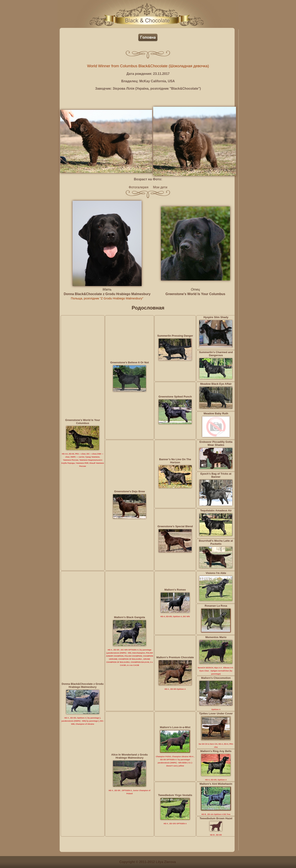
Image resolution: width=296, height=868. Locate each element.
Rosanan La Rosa (216, 606)
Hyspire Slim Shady (216, 317)
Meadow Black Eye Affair (216, 384)
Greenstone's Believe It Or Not (129, 362)
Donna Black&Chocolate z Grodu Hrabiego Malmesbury (107, 294)
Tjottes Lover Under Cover (216, 713)
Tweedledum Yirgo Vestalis (175, 795)
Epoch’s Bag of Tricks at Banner (216, 475)
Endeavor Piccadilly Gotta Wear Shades (216, 443)
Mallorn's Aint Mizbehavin (216, 784)
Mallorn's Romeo (175, 590)
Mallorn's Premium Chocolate (175, 657)
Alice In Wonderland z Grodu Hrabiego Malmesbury (129, 756)
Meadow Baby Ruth (216, 413)
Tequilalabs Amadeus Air (216, 510)
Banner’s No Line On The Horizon (175, 461)
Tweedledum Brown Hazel (216, 818)
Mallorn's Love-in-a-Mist (175, 727)
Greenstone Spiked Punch (175, 397)
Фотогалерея (139, 187)
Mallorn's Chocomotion (216, 678)
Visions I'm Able (216, 573)
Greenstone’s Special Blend (175, 526)
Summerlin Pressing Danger (175, 336)
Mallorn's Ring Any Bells (216, 751)
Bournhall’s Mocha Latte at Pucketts (216, 542)
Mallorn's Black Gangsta (129, 617)
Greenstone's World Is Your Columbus (195, 294)
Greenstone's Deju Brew (129, 491)
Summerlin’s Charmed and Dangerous (216, 354)
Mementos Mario (216, 637)
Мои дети (160, 187)
